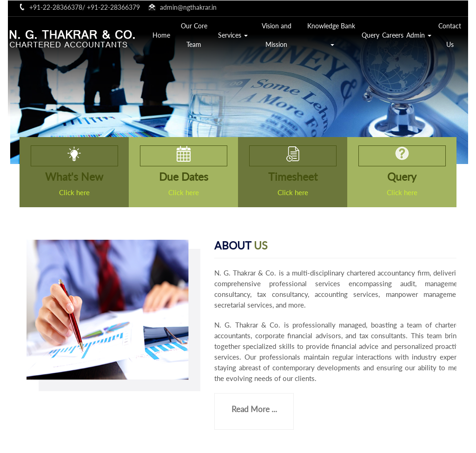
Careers (393, 35)
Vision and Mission (277, 35)
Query (370, 35)
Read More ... (254, 409)
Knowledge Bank (332, 34)
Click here (74, 192)
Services (233, 35)
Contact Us (450, 35)
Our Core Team (194, 35)
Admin (419, 35)
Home (161, 35)
